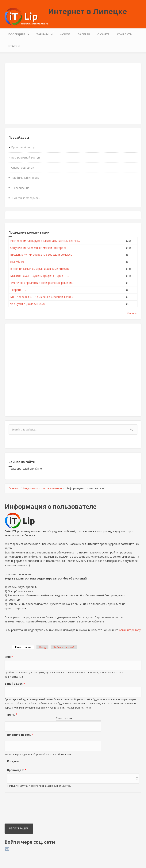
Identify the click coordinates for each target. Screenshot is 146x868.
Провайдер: (17, 770)
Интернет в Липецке (88, 11)
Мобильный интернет (27, 178)
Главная (14, 488)
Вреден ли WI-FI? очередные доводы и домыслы (41, 255)
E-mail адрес (15, 684)
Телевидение (21, 188)
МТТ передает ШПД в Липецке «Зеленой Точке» (42, 297)
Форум (65, 34)
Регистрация (25, 647)
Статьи (14, 46)
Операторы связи (23, 168)
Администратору (130, 630)
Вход (42, 647)
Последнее (18, 33)
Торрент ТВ (18, 290)
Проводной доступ (23, 147)
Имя (9, 657)
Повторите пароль (19, 735)
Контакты (125, 34)
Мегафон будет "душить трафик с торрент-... (39, 276)
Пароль (11, 715)
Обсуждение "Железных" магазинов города (38, 248)
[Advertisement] (73, 94)
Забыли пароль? (64, 647)
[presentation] (20, 809)
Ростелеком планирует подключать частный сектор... (45, 241)
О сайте (103, 34)
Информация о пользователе (42, 488)
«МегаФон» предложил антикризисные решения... (42, 283)
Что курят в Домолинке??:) (27, 304)
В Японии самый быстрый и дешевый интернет (41, 269)
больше (132, 313)
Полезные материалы (26, 198)
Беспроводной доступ (25, 157)
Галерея (84, 34)
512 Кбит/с (17, 262)
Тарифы (43, 33)
